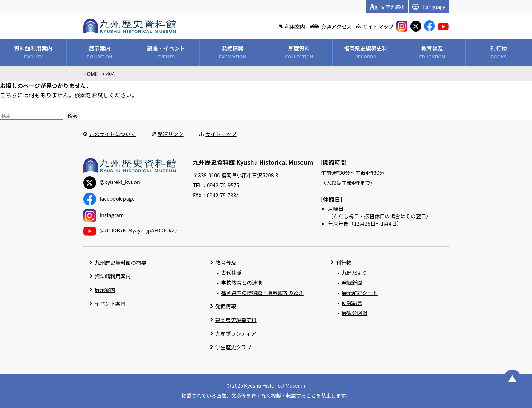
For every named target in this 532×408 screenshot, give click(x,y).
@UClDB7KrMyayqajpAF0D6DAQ (130, 230)
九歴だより (355, 272)
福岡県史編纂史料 (236, 320)
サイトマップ (378, 26)
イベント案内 (110, 303)
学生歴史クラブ (234, 347)
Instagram (103, 215)
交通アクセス (336, 26)
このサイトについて (112, 134)
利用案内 (295, 26)
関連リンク (171, 134)
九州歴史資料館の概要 (120, 262)
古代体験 (232, 272)
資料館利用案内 (113, 276)
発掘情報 (226, 306)
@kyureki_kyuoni (112, 182)
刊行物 (344, 262)
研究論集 (352, 303)
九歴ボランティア (236, 333)
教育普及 (226, 262)
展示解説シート (360, 292)
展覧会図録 (355, 313)
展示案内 (105, 290)
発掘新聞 (352, 282)
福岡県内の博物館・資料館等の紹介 (262, 292)
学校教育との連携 (242, 282)
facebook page (109, 198)
